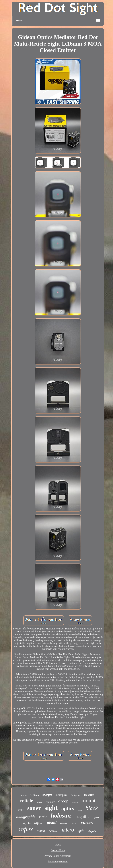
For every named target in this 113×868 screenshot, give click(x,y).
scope (47, 794)
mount (88, 800)
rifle (24, 796)
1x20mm (34, 795)
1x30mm (53, 831)
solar (80, 810)
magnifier (83, 817)
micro (68, 830)
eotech (89, 795)
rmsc (74, 823)
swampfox (61, 795)
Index (58, 845)
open (64, 823)
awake (39, 802)
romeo (41, 831)
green (63, 801)
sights (26, 823)
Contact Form (58, 850)
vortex (87, 822)
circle (43, 817)
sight (51, 808)
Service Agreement (58, 862)
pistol (52, 823)
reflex (26, 829)
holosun (61, 816)
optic (81, 831)
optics (68, 809)
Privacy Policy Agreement (58, 856)
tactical (75, 802)
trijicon (39, 823)
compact (50, 802)
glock (97, 818)
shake (21, 810)
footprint (76, 795)
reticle (27, 801)
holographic (26, 817)
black (92, 808)
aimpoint (92, 831)
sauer (34, 808)
